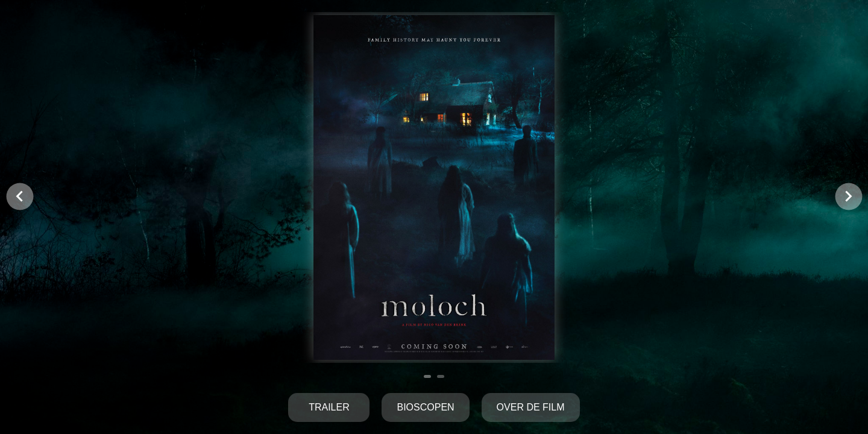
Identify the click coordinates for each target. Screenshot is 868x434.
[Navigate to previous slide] (20, 196)
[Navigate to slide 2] (441, 376)
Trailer (329, 407)
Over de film (531, 407)
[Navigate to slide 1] (427, 376)
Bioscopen (425, 407)
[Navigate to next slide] (848, 196)
